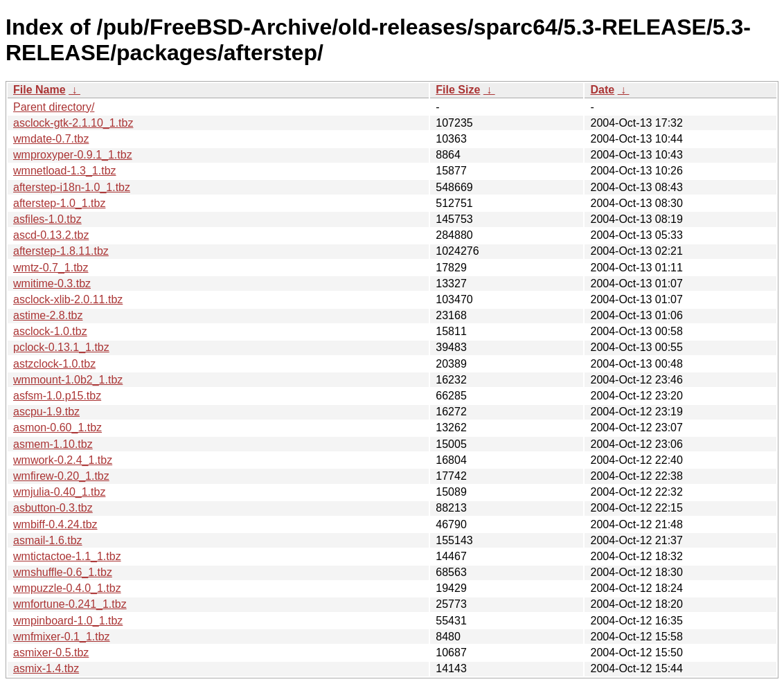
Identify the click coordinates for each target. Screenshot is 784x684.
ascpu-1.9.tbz (46, 412)
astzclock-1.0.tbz (54, 364)
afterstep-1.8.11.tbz (61, 251)
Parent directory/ (54, 107)
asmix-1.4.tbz (46, 668)
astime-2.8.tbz (48, 315)
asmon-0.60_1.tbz (57, 427)
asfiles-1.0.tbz (47, 219)
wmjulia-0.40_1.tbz (59, 492)
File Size (458, 90)
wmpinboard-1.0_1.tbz (68, 621)
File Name (39, 90)
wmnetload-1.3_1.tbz (65, 171)
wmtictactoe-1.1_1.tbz (67, 556)
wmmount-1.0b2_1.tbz (68, 380)
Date (602, 90)
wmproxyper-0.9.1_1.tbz (73, 155)
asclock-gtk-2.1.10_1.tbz (73, 123)
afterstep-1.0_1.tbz (59, 203)
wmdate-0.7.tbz (51, 139)
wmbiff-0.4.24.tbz (55, 524)
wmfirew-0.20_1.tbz (61, 476)
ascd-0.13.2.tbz (51, 235)
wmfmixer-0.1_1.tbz (62, 637)
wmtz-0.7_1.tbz (51, 268)
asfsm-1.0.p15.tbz (57, 396)
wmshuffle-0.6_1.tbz (63, 572)
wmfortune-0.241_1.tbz (70, 604)
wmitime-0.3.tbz (52, 283)
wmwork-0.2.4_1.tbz (63, 460)
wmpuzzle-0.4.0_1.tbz (67, 588)
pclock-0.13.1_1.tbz (61, 347)
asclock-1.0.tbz (50, 331)
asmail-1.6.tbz (48, 540)
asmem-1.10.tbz (53, 444)
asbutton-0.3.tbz (53, 508)
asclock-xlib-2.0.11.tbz (68, 299)
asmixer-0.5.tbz (51, 652)
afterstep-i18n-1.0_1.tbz (72, 187)
